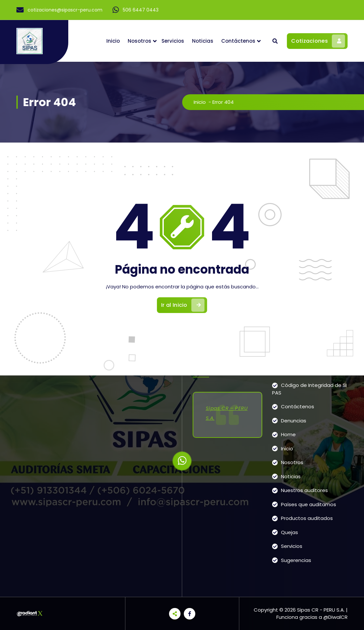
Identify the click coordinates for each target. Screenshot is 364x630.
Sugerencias (296, 560)
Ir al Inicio (183, 305)
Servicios (173, 41)
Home (288, 434)
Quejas (289, 532)
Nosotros (139, 41)
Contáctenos (238, 41)
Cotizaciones (318, 41)
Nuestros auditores (304, 490)
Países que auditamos (309, 504)
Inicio (113, 41)
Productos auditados (307, 518)
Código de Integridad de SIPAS (309, 389)
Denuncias (294, 421)
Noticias (203, 41)
